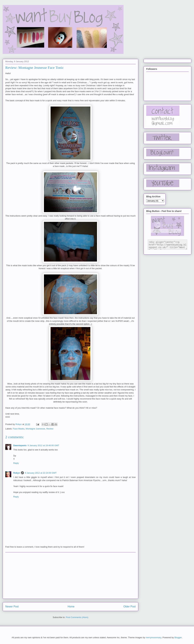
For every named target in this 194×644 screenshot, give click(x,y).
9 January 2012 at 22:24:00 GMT (41, 473)
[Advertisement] (70, 576)
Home (71, 607)
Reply (16, 463)
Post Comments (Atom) (77, 617)
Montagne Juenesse (35, 429)
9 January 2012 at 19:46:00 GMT (43, 445)
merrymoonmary (154, 637)
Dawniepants (20, 445)
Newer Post (12, 607)
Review (50, 429)
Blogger (178, 637)
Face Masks (19, 429)
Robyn (17, 473)
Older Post (129, 607)
